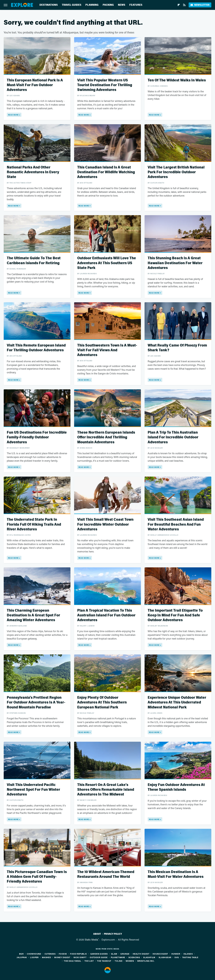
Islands (188, 954)
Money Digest (62, 957)
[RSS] (184, 5)
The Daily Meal (73, 961)
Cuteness (50, 954)
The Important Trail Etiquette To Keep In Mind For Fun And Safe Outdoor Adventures (175, 615)
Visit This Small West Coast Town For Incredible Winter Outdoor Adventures (105, 524)
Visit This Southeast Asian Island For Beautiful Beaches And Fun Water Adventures (176, 524)
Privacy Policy (113, 934)
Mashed (46, 957)
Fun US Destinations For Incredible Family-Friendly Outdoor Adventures (37, 437)
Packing (108, 5)
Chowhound (34, 954)
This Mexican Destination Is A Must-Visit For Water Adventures (176, 874)
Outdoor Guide (99, 957)
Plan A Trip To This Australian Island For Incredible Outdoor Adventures (173, 437)
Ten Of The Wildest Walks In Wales (177, 80)
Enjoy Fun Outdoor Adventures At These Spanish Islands (176, 787)
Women (130, 961)
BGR (21, 954)
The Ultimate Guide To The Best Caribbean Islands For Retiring (34, 260)
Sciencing (134, 957)
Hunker (176, 954)
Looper (34, 957)
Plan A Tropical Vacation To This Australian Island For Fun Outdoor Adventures (106, 615)
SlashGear (165, 957)
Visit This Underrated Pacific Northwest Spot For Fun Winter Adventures (33, 790)
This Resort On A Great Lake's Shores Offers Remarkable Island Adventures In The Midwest (106, 790)
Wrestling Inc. (146, 961)
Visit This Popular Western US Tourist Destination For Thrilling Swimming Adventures (105, 85)
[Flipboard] (179, 5)
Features (136, 5)
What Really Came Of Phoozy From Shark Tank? (177, 348)
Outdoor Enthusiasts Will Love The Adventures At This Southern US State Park (107, 263)
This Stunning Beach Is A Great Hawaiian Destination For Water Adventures (175, 263)
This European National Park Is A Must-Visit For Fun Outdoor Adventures (35, 85)
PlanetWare (118, 957)
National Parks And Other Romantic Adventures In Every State (33, 172)
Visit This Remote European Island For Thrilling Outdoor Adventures (36, 348)
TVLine (119, 961)
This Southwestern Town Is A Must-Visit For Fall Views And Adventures (107, 350)
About (97, 934)
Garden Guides (99, 954)
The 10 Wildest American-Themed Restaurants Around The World (106, 874)
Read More (13, 115)
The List (89, 961)
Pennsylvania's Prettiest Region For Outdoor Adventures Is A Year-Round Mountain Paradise (36, 702)
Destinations (49, 5)
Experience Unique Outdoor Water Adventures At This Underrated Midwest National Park (177, 702)
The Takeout (104, 961)
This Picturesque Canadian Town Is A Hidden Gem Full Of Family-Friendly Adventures (37, 877)
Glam (114, 954)
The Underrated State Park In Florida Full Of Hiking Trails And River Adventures (34, 524)
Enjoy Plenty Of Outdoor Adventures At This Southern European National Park (102, 702)
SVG (177, 957)
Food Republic (78, 954)
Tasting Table (190, 957)
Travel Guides (72, 5)
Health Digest (141, 954)
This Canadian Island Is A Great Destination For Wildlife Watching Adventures (106, 172)
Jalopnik (22, 957)
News (122, 5)
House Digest (160, 954)
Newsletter (200, 5)
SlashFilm (149, 957)
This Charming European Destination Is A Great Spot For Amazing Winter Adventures (33, 615)
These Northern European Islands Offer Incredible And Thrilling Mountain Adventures (106, 437)
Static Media (91, 940)
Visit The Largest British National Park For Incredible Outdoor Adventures (176, 172)
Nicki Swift (80, 957)
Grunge (125, 954)
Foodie (63, 954)
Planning (92, 5)
